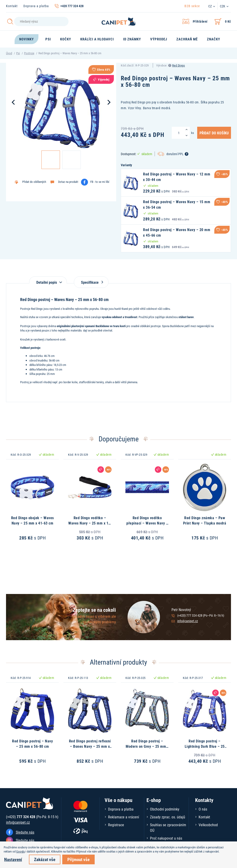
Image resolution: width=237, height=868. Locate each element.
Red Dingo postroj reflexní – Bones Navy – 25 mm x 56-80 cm (90, 746)
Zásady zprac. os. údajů (168, 817)
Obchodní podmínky (165, 809)
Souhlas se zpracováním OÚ (168, 827)
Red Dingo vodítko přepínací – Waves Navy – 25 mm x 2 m (147, 523)
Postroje (29, 53)
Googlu (20, 851)
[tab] (48, 280)
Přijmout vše (78, 859)
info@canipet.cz (188, 621)
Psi (18, 53)
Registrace (116, 825)
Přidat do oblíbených (34, 182)
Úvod (9, 53)
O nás (203, 809)
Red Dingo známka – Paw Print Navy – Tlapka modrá (205, 520)
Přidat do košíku (214, 133)
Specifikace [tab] (91, 282)
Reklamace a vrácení (124, 817)
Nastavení (13, 859)
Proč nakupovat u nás (166, 838)
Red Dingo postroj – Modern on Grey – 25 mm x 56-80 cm (147, 746)
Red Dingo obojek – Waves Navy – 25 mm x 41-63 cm (33, 520)
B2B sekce (192, 6)
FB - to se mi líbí (100, 182)
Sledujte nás (25, 832)
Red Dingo (179, 65)
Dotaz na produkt (68, 182)
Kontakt (12, 6)
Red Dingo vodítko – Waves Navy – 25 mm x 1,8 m (90, 523)
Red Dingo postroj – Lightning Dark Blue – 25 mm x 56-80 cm (205, 746)
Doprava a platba (36, 6)
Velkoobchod (208, 825)
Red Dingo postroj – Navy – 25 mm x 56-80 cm (32, 743)
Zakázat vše (45, 859)
